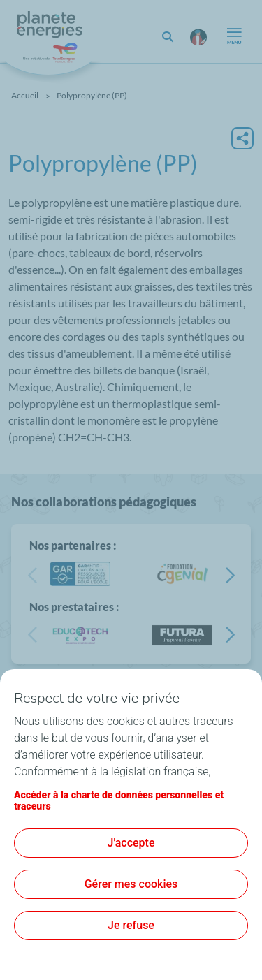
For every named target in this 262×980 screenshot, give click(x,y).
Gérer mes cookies (131, 884)
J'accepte (131, 843)
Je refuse (131, 925)
